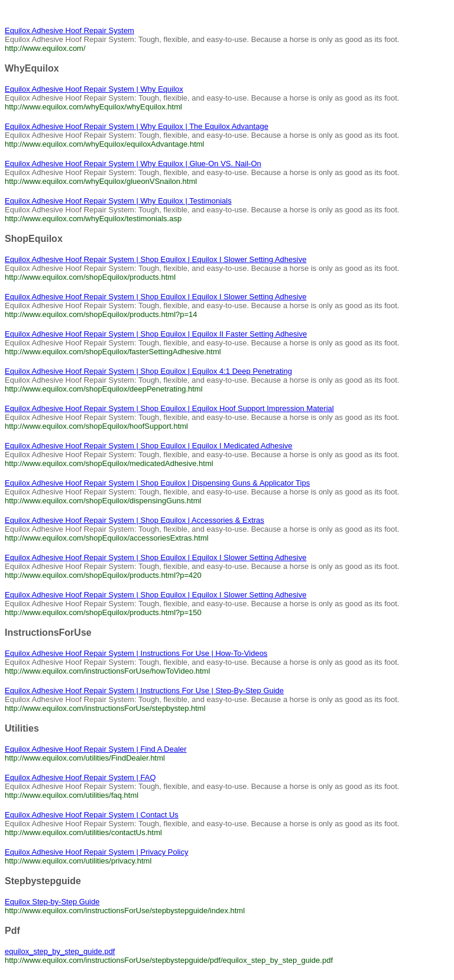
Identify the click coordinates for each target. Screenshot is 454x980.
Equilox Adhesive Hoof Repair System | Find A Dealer (96, 749)
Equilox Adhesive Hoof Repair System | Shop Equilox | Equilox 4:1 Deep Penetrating (148, 371)
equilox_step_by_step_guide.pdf (60, 951)
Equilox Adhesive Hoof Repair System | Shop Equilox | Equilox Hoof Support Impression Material (169, 408)
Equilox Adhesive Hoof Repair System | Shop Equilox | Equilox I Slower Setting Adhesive (155, 259)
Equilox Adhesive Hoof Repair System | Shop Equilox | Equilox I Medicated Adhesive (149, 446)
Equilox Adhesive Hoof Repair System (69, 30)
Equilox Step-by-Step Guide (52, 902)
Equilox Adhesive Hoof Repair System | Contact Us (92, 815)
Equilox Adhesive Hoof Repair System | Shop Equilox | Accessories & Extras (134, 520)
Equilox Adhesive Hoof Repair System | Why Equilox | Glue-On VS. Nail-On (133, 164)
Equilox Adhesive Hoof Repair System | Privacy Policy (96, 852)
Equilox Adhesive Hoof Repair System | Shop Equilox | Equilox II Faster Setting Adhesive (156, 334)
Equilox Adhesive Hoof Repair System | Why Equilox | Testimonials (118, 201)
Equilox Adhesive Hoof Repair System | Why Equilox (94, 89)
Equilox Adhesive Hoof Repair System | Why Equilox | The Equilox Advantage (137, 126)
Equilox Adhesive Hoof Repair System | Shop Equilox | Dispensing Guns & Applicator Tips (157, 483)
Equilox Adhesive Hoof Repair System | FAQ (80, 777)
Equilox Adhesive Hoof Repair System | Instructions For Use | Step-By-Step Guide (144, 690)
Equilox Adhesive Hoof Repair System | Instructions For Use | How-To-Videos (136, 653)
